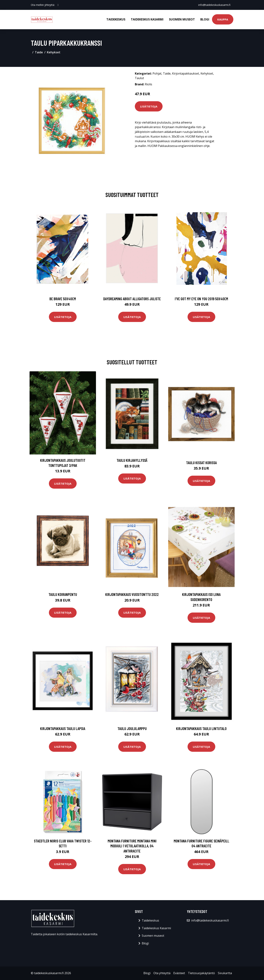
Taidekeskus (116, 19)
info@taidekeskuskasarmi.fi (214, 5)
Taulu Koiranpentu (63, 594)
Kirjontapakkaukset (186, 73)
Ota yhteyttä (162, 973)
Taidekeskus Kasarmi (147, 19)
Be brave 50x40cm (63, 299)
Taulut (139, 78)
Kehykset (54, 52)
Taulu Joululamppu (132, 728)
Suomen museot (182, 19)
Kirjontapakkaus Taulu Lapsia (63, 728)
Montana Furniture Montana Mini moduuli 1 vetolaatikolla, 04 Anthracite (132, 846)
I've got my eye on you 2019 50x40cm (201, 299)
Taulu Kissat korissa (201, 463)
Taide (39, 52)
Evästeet (179, 973)
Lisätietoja (149, 106)
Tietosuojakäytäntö (201, 973)
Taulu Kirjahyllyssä (132, 460)
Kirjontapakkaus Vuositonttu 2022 (132, 594)
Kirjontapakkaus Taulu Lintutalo (201, 728)
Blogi (205, 19)
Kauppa (223, 19)
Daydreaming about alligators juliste (132, 299)
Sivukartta (225, 973)
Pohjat (157, 73)
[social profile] (58, 5)
